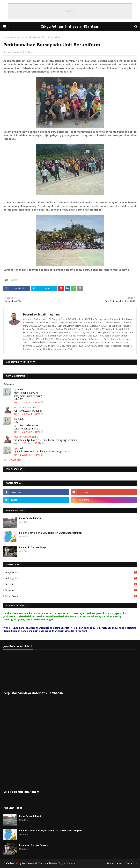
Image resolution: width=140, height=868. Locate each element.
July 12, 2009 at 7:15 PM (27, 455)
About (120, 863)
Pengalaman (71, 572)
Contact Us (131, 863)
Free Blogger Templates (65, 863)
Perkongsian (71, 578)
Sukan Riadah (71, 596)
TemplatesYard (29, 863)
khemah (15, 37)
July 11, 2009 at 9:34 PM (27, 432)
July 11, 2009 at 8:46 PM (27, 414)
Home (6, 37)
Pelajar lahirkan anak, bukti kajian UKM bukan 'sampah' (51, 533)
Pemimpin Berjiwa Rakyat (33, 547)
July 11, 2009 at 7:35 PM (27, 402)
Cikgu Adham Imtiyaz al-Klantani (70, 26)
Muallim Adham (13, 52)
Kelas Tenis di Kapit (30, 518)
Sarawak (71, 590)
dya (16, 389)
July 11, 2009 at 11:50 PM (28, 443)
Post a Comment (13, 460)
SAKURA (71, 584)
